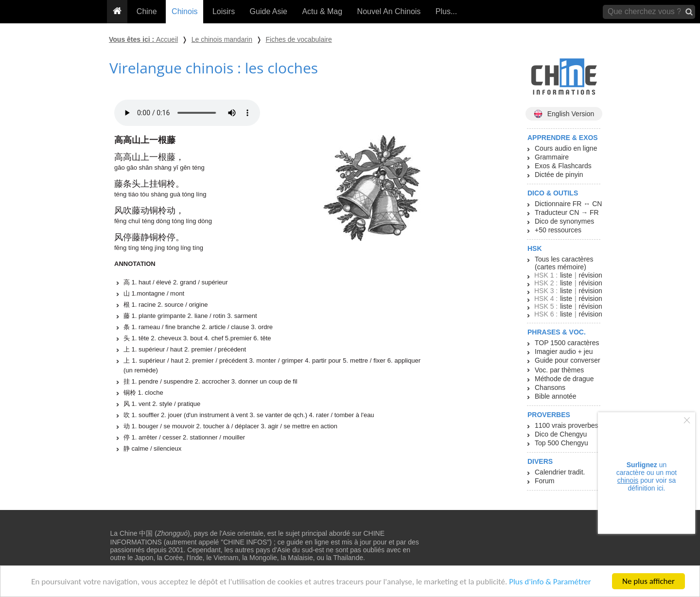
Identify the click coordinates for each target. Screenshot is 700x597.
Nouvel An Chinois (389, 11)
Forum (544, 481)
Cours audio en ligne (566, 148)
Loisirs (224, 11)
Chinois (184, 11)
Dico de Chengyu (561, 434)
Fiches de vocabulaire (299, 39)
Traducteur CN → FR (567, 212)
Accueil (167, 39)
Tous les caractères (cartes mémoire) (564, 263)
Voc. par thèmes (559, 370)
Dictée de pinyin (559, 175)
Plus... (446, 11)
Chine (147, 11)
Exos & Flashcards (563, 166)
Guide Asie (269, 11)
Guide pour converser (568, 360)
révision (590, 275)
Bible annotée (556, 396)
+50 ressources (558, 230)
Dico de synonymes (564, 221)
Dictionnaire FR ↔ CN (568, 204)
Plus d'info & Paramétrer (550, 582)
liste (566, 275)
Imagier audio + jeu (564, 351)
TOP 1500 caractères (567, 343)
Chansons (550, 387)
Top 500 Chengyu (561, 443)
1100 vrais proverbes (567, 425)
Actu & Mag (322, 11)
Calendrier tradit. (560, 472)
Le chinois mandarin (222, 39)
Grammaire (552, 157)
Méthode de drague (564, 379)
